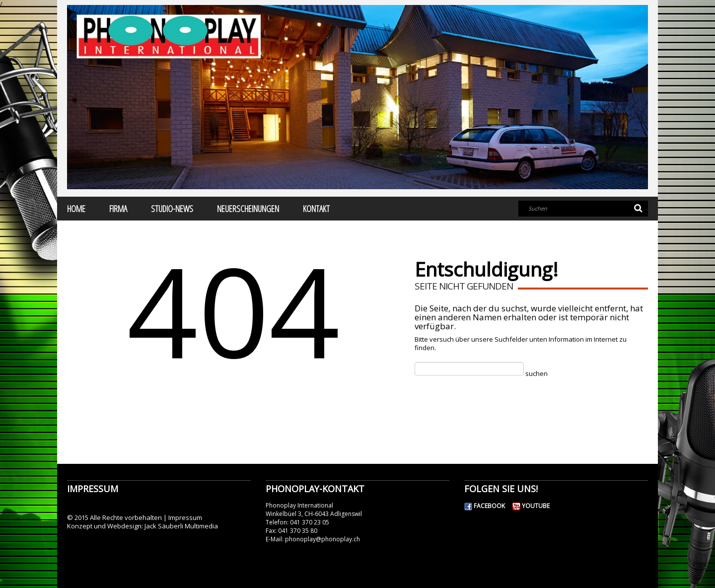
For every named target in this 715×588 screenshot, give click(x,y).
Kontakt (316, 209)
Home (76, 209)
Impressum (185, 517)
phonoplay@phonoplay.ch (322, 539)
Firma (118, 209)
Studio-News (172, 209)
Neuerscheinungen (248, 209)
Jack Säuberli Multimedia (181, 526)
